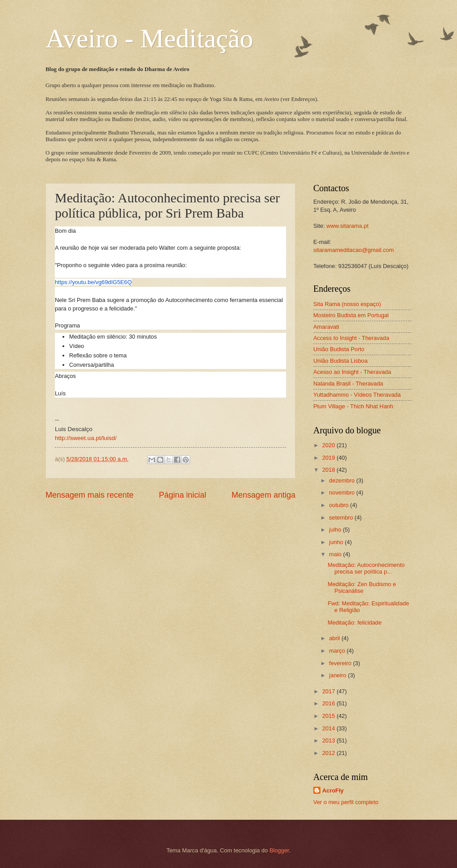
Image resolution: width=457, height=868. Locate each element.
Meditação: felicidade (355, 623)
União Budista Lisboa (341, 361)
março (338, 651)
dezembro (343, 480)
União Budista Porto (339, 349)
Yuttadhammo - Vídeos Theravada (357, 395)
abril (335, 638)
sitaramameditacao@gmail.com (354, 250)
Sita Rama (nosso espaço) (347, 304)
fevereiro (341, 663)
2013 (329, 740)
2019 (329, 458)
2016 (329, 703)
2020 (329, 445)
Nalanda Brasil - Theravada (348, 384)
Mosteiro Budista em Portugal (351, 315)
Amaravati (326, 327)
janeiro (338, 675)
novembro (343, 493)
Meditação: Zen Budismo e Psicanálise (362, 587)
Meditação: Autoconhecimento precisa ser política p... (366, 568)
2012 (329, 753)
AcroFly (333, 790)
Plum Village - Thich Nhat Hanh (353, 406)
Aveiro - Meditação (149, 38)
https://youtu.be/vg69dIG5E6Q (93, 282)
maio (336, 554)
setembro (342, 518)
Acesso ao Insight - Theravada (352, 372)
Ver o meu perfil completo (346, 802)
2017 (329, 691)
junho (337, 542)
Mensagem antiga (264, 495)
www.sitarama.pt (347, 226)
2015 (329, 716)
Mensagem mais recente (89, 495)
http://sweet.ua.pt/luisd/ (86, 438)
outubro (339, 505)
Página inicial (183, 495)
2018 (329, 470)
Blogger (279, 850)
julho (336, 530)
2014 (329, 728)
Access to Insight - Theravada (351, 338)
